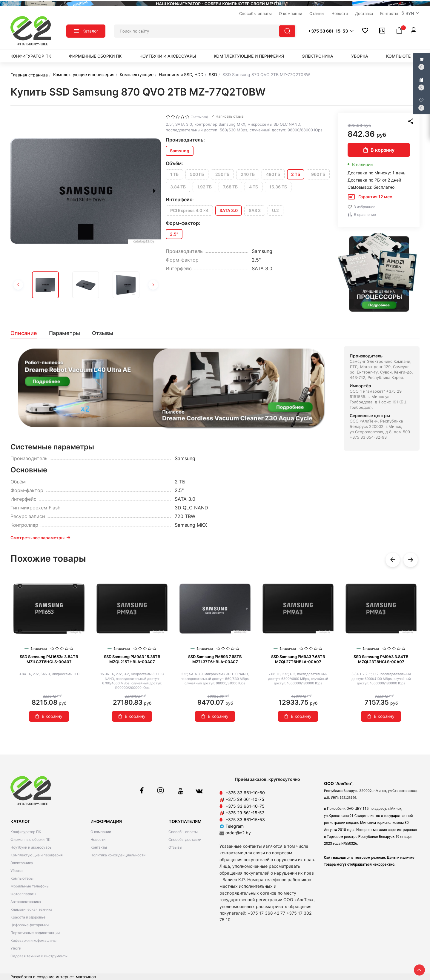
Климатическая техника (31, 909)
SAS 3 (255, 210)
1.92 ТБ (204, 187)
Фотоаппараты (23, 894)
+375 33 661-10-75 (245, 806)
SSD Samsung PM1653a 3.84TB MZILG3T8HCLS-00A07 (49, 659)
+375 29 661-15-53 (245, 813)
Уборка (360, 56)
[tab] (27, 333)
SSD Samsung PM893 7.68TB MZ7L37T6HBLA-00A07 (215, 659)
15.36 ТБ (278, 187)
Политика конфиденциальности (118, 855)
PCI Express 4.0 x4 (189, 210)
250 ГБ (222, 174)
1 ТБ (174, 174)
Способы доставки (185, 840)
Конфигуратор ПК (31, 56)
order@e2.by (238, 833)
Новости (98, 840)
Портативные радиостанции (35, 933)
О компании (101, 832)
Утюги (16, 948)
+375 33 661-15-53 (245, 820)
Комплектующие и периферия (249, 56)
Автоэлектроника (26, 902)
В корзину (379, 150)
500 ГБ (197, 174)
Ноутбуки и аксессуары (168, 56)
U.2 (275, 210)
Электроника (318, 56)
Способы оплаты (183, 832)
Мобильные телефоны (30, 886)
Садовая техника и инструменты (39, 956)
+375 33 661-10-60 (245, 793)
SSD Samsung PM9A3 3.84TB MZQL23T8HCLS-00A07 (381, 659)
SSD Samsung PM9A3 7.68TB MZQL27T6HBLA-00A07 (298, 659)
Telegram (232, 826)
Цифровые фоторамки (30, 925)
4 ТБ (254, 187)
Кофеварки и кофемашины (33, 940)
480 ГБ (273, 174)
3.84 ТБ (178, 187)
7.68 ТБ (230, 187)
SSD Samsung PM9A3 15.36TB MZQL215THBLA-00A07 (132, 659)
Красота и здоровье (28, 917)
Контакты (99, 847)
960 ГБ (318, 174)
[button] (411, 13)
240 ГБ (248, 174)
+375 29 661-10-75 (245, 799)
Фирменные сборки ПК (95, 56)
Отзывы (175, 847)
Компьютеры (401, 56)
